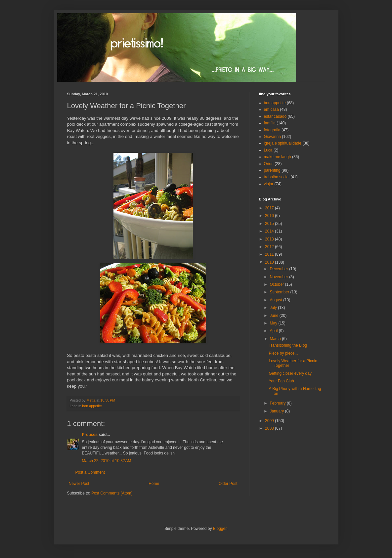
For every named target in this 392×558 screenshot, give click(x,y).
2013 (270, 239)
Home (154, 484)
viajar (269, 184)
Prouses (90, 435)
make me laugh (278, 157)
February (278, 403)
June (274, 316)
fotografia (272, 130)
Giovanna (272, 137)
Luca (268, 150)
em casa (271, 109)
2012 (270, 247)
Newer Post (79, 484)
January (277, 411)
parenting (272, 170)
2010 (270, 262)
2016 (270, 216)
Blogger (220, 529)
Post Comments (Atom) (112, 493)
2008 (270, 428)
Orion (269, 164)
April (274, 331)
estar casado (275, 116)
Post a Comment (90, 472)
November (279, 277)
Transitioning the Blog (288, 345)
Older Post (228, 484)
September (280, 292)
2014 (270, 231)
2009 (270, 421)
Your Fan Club (281, 381)
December (279, 269)
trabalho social (277, 177)
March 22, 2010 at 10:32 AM (107, 461)
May (274, 323)
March (276, 339)
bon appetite (92, 406)
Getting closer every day (290, 373)
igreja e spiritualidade (283, 143)
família (270, 123)
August (276, 300)
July (274, 308)
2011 (270, 254)
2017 (270, 208)
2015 (270, 224)
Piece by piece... (283, 353)
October (277, 284)
